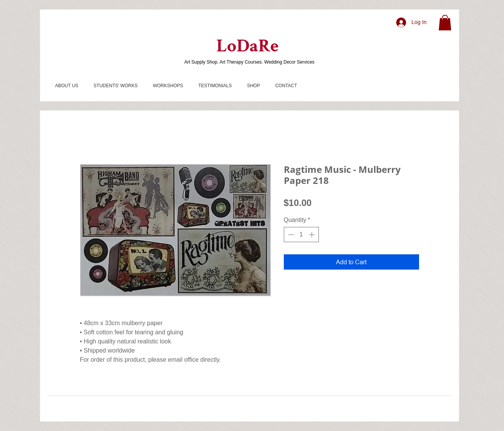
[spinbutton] (301, 235)
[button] (445, 23)
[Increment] (312, 235)
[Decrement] (290, 235)
